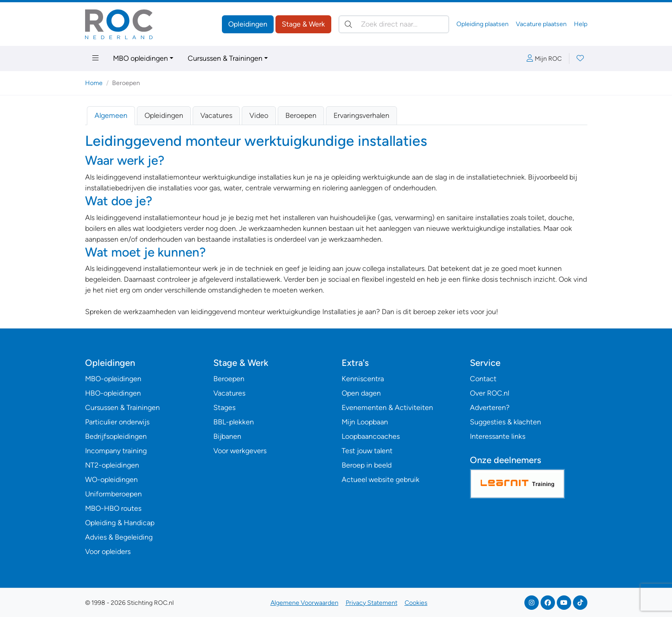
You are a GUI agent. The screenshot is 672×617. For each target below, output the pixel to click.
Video (259, 115)
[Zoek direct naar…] (394, 24)
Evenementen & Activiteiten (387, 408)
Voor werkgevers (240, 451)
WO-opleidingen (111, 480)
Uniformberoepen (113, 494)
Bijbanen (227, 436)
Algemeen (111, 115)
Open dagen (361, 393)
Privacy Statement (372, 603)
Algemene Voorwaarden (304, 603)
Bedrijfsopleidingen (116, 436)
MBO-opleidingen (113, 379)
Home (94, 83)
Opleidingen (248, 24)
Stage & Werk (303, 24)
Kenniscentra (363, 379)
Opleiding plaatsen (483, 24)
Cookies (416, 603)
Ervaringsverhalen (361, 115)
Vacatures (216, 115)
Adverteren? (490, 408)
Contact (483, 379)
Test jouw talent (367, 451)
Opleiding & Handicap (120, 523)
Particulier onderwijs (117, 422)
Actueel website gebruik (381, 480)
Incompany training (116, 451)
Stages (224, 408)
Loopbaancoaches (371, 436)
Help (581, 24)
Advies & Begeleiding (119, 537)
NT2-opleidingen (112, 465)
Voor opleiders (108, 552)
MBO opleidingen (140, 58)
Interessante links (498, 436)
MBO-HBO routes (113, 508)
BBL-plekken (234, 422)
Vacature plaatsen (541, 24)
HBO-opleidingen (113, 393)
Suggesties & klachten (505, 422)
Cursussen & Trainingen (225, 58)
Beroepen (301, 115)
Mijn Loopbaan (365, 422)
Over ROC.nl (489, 393)
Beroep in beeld (367, 465)
